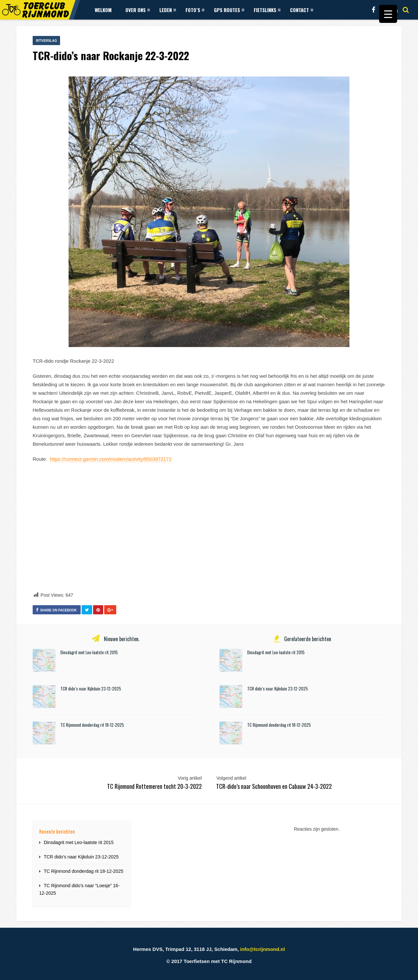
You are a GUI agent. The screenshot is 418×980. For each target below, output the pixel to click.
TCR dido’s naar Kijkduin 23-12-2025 (91, 689)
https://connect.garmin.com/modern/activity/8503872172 (111, 459)
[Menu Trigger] (388, 14)
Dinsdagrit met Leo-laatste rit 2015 (89, 652)
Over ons (138, 10)
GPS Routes (229, 10)
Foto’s (195, 10)
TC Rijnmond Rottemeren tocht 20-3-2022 (154, 786)
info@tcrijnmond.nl (262, 949)
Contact (302, 10)
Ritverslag (46, 41)
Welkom (103, 10)
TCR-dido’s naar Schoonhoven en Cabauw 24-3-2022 (274, 786)
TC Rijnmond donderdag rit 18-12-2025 (92, 725)
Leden (168, 10)
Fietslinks (267, 10)
